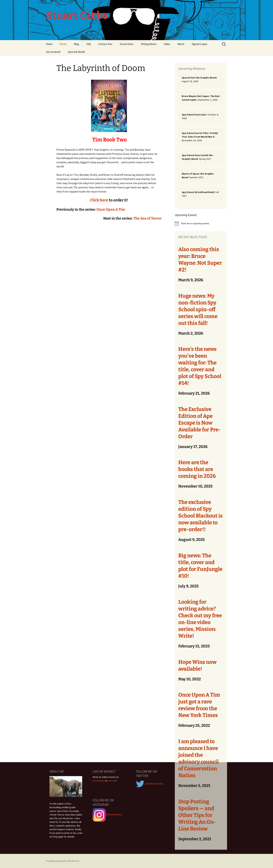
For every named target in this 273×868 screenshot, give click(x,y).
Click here (99, 200)
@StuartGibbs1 (107, 814)
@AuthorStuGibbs (150, 784)
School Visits (127, 44)
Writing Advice (149, 44)
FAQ (89, 44)
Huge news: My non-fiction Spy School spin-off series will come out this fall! (198, 310)
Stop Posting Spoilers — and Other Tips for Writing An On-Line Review (197, 815)
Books (63, 44)
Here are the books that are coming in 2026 (197, 469)
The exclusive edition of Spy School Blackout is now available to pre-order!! (200, 516)
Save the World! (76, 52)
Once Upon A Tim (111, 209)
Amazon (112, 781)
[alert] (201, 224)
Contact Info (105, 44)
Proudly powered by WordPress (63, 861)
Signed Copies (200, 44)
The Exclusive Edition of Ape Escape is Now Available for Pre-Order (199, 423)
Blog (77, 44)
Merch (181, 44)
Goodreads (99, 781)
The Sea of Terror (147, 218)
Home (49, 44)
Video (167, 44)
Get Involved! (53, 52)
